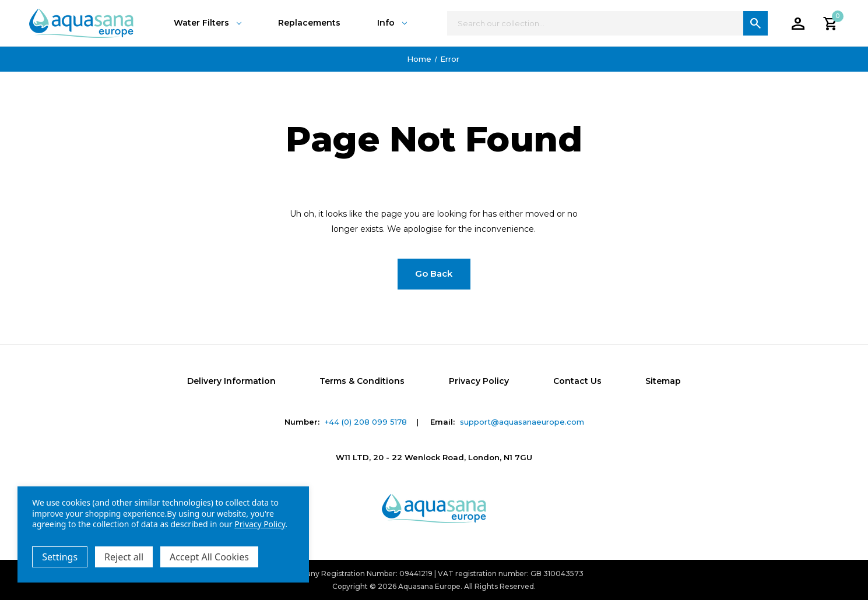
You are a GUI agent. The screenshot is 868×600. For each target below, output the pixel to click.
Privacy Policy (479, 381)
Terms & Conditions (362, 381)
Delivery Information (231, 381)
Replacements (309, 23)
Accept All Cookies (209, 557)
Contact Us (577, 381)
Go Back (434, 273)
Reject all (124, 557)
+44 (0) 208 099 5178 (366, 422)
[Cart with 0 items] (831, 23)
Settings (60, 557)
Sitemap (663, 381)
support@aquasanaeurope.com (522, 422)
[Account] (798, 23)
